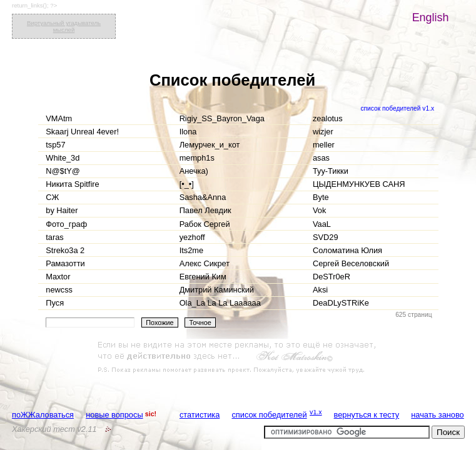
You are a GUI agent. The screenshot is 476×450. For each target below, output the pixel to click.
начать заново (437, 415)
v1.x (316, 412)
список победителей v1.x (397, 108)
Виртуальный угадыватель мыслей (64, 26)
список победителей (269, 415)
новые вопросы (114, 415)
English (431, 17)
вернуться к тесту (367, 415)
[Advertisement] (238, 357)
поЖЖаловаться (43, 415)
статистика (200, 415)
